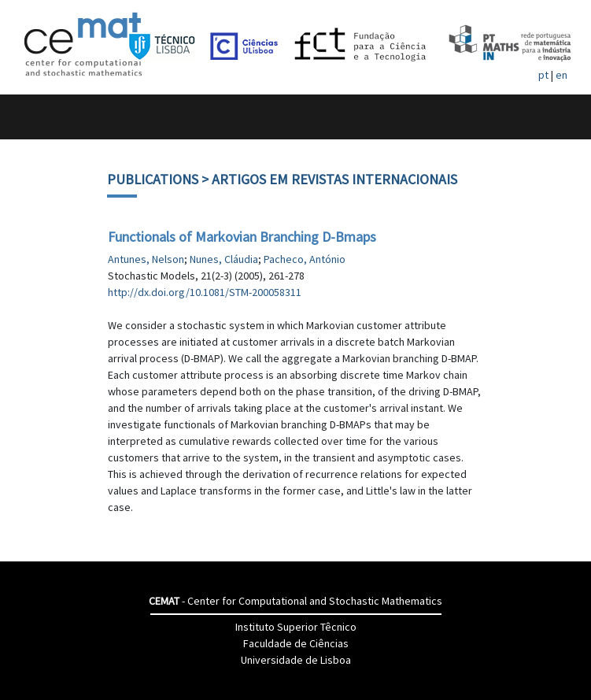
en (561, 75)
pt (543, 75)
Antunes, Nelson (146, 259)
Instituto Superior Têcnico (296, 627)
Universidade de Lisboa (296, 660)
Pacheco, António (305, 259)
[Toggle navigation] (29, 117)
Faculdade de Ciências (296, 643)
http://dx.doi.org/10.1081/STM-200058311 (205, 292)
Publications (153, 179)
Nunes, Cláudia (224, 259)
